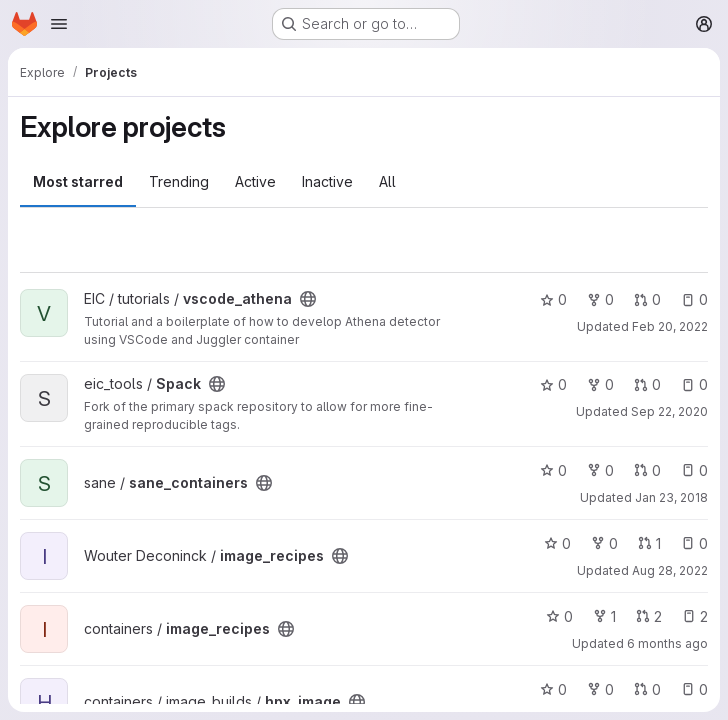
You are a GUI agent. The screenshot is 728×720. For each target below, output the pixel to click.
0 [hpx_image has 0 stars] (553, 689)
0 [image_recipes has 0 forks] (604, 543)
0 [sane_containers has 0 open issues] (694, 470)
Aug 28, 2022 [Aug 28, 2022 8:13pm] (670, 570)
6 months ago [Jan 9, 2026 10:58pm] (667, 643)
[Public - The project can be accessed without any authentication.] (308, 299)
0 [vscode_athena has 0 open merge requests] (647, 299)
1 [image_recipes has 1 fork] (604, 616)
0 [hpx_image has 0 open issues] (694, 689)
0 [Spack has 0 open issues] (694, 384)
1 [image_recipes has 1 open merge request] (649, 543)
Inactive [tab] (327, 181)
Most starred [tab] (78, 181)
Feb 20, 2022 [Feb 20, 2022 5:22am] (670, 326)
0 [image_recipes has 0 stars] (557, 543)
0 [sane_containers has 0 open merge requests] (647, 470)
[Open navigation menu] (59, 24)
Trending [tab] (179, 181)
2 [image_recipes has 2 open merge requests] (649, 616)
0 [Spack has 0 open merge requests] (647, 384)
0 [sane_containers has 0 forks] (600, 470)
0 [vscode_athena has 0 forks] (600, 299)
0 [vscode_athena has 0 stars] (553, 299)
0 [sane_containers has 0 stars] (553, 470)
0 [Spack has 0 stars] (553, 384)
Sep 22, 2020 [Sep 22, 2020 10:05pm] (669, 411)
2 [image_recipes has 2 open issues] (695, 616)
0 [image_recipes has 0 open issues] (694, 543)
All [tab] (387, 181)
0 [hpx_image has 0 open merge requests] (647, 689)
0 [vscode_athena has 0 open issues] (694, 299)
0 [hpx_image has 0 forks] (600, 689)
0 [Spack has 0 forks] (600, 384)
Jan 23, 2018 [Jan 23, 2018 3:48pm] (671, 497)
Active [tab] (255, 181)
